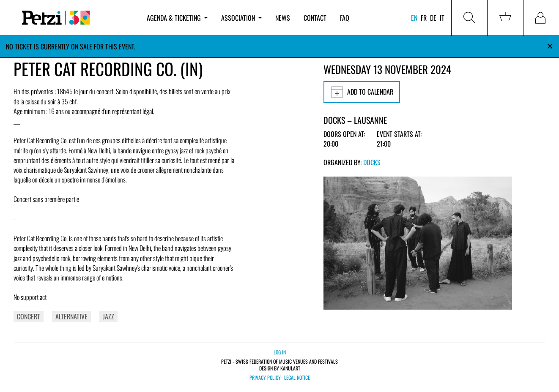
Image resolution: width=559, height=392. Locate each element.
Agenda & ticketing (177, 18)
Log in (280, 352)
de (433, 18)
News (283, 18)
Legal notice (297, 378)
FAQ (345, 18)
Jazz (108, 316)
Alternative (71, 316)
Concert (29, 316)
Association (241, 18)
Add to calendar (362, 92)
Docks (372, 162)
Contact (315, 18)
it (442, 18)
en (414, 18)
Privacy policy (265, 378)
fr (424, 18)
